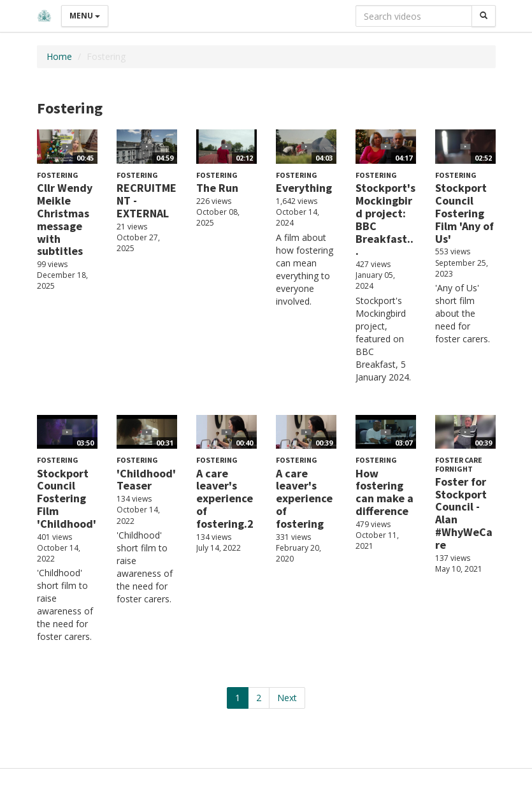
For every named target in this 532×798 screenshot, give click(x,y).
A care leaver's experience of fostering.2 (225, 498)
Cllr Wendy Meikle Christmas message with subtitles (65, 219)
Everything (304, 188)
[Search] (484, 16)
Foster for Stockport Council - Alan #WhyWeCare (464, 513)
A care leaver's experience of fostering (304, 498)
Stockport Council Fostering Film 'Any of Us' (464, 213)
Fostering (58, 175)
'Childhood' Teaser (146, 480)
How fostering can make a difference (385, 492)
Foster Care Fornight (459, 464)
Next (287, 698)
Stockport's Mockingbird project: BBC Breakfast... (385, 219)
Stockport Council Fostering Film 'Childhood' (67, 498)
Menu (85, 16)
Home (59, 56)
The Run (217, 188)
